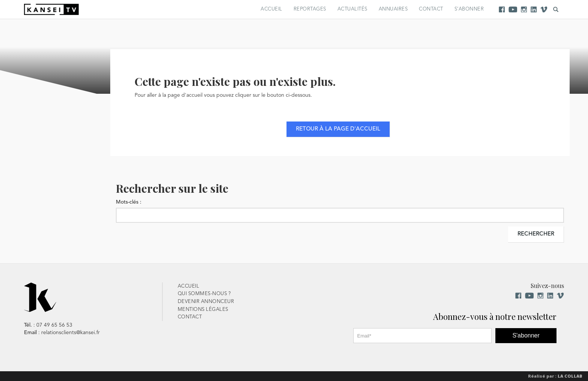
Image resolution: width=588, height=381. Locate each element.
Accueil (271, 9)
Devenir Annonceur (206, 302)
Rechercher (536, 234)
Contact (431, 9)
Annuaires (393, 9)
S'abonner (526, 335)
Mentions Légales (203, 310)
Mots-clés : (129, 202)
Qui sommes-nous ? (204, 294)
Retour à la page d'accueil (338, 129)
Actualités (352, 9)
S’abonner (469, 9)
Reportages (310, 9)
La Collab (570, 376)
